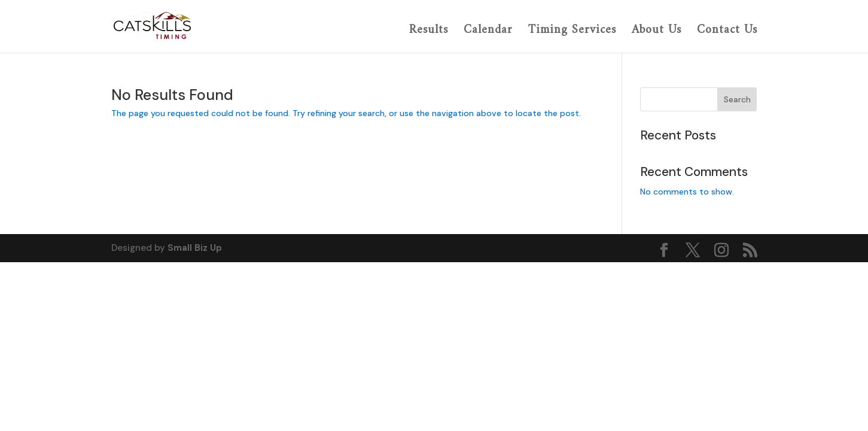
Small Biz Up (195, 248)
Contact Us (727, 31)
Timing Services (572, 31)
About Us (657, 31)
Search (737, 99)
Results (429, 31)
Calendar (488, 31)
